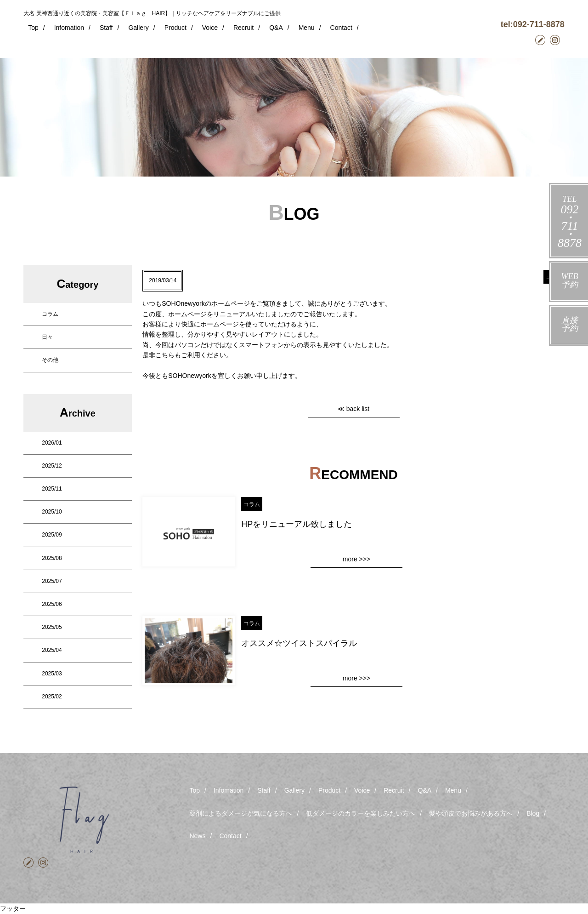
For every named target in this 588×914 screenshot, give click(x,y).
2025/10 (52, 512)
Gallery (138, 28)
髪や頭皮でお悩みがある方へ (471, 813)
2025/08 (52, 558)
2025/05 (52, 627)
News (197, 836)
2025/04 (52, 650)
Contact (341, 28)
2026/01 (52, 443)
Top (33, 28)
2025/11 (52, 489)
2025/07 (52, 581)
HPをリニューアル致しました (297, 524)
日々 (47, 337)
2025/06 (52, 604)
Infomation (69, 28)
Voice (210, 28)
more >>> (356, 559)
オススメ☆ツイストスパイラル (299, 643)
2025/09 (52, 535)
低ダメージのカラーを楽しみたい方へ (361, 813)
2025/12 (52, 466)
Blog (533, 813)
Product (175, 28)
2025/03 (52, 674)
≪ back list (353, 409)
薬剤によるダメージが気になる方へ (241, 813)
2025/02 (52, 697)
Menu (307, 28)
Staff (106, 28)
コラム (50, 314)
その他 (50, 360)
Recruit (243, 28)
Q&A (276, 28)
